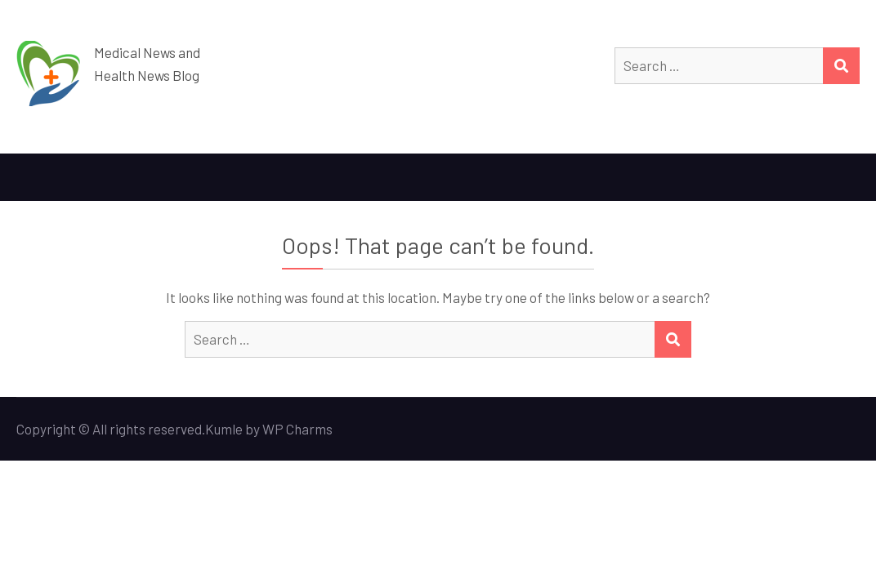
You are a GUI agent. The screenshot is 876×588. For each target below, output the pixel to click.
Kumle (224, 429)
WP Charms (297, 429)
